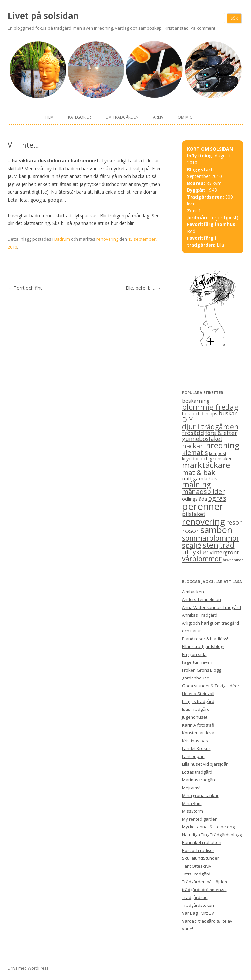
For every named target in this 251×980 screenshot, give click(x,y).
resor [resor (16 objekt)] (234, 522)
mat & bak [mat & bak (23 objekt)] (199, 472)
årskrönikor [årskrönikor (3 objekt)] (233, 560)
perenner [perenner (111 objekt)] (203, 506)
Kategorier (79, 117)
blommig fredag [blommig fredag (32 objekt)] (210, 407)
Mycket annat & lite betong (208, 827)
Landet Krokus (196, 748)
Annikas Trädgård (200, 615)
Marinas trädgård (199, 780)
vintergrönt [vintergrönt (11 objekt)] (224, 552)
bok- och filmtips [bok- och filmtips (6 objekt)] (200, 413)
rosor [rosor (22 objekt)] (191, 531)
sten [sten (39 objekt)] (210, 545)
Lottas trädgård (197, 772)
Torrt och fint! (25, 288)
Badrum (62, 239)
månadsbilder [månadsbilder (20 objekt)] (203, 491)
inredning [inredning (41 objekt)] (222, 445)
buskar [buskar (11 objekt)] (228, 413)
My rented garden (200, 819)
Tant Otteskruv (197, 866)
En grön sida (194, 654)
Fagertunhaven (197, 662)
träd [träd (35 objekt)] (227, 545)
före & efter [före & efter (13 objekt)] (221, 433)
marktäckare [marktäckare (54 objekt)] (206, 465)
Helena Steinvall (198, 694)
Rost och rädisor (198, 850)
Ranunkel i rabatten (202, 842)
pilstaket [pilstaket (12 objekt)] (194, 514)
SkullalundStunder (201, 858)
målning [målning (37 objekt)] (196, 484)
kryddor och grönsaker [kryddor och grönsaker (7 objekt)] (207, 458)
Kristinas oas (195, 741)
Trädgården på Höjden (205, 882)
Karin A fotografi (198, 725)
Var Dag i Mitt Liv (198, 913)
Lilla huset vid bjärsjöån (205, 764)
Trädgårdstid (195, 897)
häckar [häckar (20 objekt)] (192, 446)
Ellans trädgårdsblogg (204, 646)
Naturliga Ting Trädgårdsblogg (212, 835)
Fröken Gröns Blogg (201, 670)
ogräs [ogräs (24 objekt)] (217, 498)
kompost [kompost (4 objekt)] (218, 454)
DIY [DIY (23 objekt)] (187, 419)
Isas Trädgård (196, 709)
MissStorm (192, 811)
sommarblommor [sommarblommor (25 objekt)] (211, 538)
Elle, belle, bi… (143, 288)
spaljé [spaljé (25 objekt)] (192, 545)
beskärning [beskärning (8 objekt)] (196, 401)
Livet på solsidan (43, 16)
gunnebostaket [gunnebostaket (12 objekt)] (202, 439)
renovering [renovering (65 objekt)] (203, 521)
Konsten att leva (198, 733)
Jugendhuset (195, 717)
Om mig (185, 117)
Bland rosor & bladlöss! (205, 639)
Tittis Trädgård (196, 874)
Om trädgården (122, 117)
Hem (50, 117)
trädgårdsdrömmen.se (204, 890)
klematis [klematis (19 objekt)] (195, 453)
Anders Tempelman (201, 599)
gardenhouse (196, 678)
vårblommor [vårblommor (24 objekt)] (202, 559)
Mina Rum (192, 803)
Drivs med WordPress (28, 968)
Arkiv (158, 117)
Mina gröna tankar (200, 795)
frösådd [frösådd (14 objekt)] (193, 433)
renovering (107, 239)
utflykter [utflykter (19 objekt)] (195, 552)
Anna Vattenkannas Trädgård (211, 607)
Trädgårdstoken (198, 905)
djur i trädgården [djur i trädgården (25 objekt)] (210, 426)
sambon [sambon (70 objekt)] (216, 530)
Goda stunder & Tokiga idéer (211, 686)
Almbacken (193, 592)
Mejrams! (191, 788)
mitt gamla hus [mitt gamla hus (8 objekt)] (200, 478)
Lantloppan (193, 756)
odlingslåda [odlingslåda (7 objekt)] (194, 499)
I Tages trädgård (198, 701)
